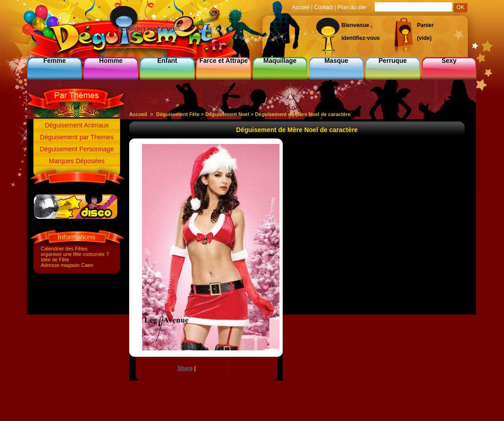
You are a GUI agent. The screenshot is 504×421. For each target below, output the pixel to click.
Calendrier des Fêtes (64, 249)
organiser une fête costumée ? (75, 254)
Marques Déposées (77, 161)
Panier (425, 25)
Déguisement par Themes (77, 137)
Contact (323, 7)
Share (185, 368)
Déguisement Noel (227, 114)
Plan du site (352, 7)
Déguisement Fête (178, 114)
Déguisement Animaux (77, 125)
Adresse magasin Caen (67, 265)
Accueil (138, 114)
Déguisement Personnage (77, 149)
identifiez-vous (361, 38)
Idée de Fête (55, 260)
